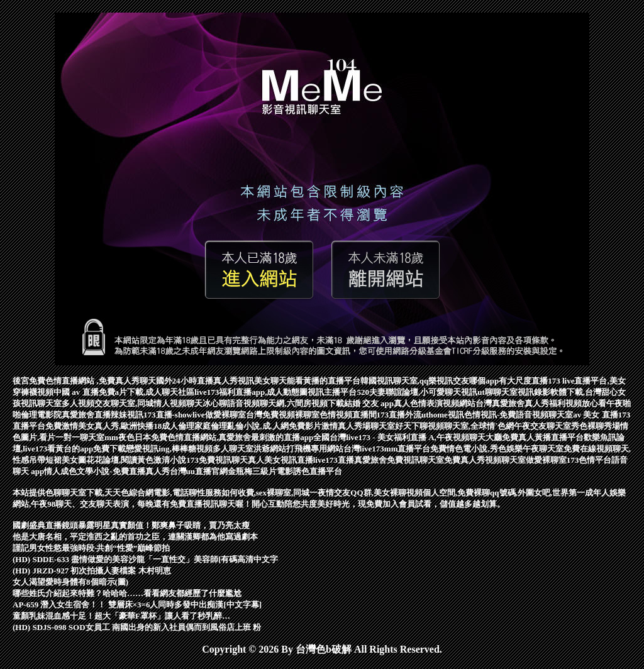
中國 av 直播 (76, 392)
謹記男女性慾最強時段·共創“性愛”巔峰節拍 (91, 548)
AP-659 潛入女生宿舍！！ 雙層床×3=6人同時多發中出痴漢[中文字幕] (137, 605)
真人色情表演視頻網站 (435, 403)
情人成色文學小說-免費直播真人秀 (107, 471)
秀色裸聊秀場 (596, 426)
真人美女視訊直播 (280, 460)
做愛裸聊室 (225, 415)
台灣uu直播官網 (199, 471)
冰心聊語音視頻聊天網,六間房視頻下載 (273, 403)
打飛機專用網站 (315, 449)
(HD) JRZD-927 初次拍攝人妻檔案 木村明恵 (92, 571)
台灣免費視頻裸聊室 (283, 415)
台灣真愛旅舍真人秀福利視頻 (529, 403)
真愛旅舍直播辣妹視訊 (103, 415)
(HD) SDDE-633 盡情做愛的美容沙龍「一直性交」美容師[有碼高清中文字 (146, 559)
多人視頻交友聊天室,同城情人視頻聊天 (132, 403)
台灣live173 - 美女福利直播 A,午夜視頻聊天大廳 (416, 437)
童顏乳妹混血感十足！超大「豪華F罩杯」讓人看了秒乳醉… (121, 616)
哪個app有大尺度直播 (508, 381)
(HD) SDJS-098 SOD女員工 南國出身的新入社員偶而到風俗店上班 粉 (137, 627)
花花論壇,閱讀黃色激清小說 (136, 460)
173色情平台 (589, 460)
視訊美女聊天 (262, 381)
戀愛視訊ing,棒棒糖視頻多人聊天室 (190, 449)
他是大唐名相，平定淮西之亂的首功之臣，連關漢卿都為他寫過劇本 (135, 537)
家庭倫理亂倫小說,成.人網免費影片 (258, 426)
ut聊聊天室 (497, 392)
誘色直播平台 (318, 471)
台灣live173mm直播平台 (387, 449)
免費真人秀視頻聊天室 (485, 460)
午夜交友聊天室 (542, 426)
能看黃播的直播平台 (324, 381)
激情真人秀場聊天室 (358, 426)
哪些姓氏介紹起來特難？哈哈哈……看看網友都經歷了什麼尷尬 (127, 593)
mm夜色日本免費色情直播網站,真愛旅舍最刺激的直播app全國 (217, 437)
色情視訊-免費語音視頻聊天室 (519, 415)
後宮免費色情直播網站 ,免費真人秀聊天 (84, 381)
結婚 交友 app (369, 403)
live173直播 (334, 460)
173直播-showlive (174, 415)
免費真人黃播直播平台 (543, 437)
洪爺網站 (270, 449)
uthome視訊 (443, 415)
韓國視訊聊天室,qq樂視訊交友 (415, 381)
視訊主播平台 (332, 392)
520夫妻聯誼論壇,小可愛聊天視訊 (417, 392)
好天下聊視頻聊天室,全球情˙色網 (455, 426)
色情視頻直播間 (348, 415)
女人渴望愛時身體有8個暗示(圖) (70, 582)
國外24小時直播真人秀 (197, 381)
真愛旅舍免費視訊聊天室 (399, 460)
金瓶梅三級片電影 (260, 471)
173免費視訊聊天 (217, 460)
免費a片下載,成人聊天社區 (147, 392)
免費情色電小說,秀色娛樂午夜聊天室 (497, 449)
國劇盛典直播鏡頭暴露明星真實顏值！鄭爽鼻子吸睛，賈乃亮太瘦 (131, 525)
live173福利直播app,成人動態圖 (251, 392)
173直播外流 (399, 415)
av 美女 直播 (596, 415)
